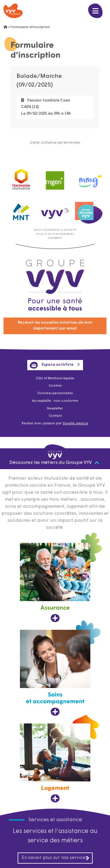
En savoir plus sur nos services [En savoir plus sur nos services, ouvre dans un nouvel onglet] (56, 858)
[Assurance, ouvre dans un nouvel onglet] (55, 583)
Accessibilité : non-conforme (55, 401)
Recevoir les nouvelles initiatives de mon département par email (55, 326)
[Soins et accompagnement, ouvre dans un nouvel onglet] (55, 673)
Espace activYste (51, 365)
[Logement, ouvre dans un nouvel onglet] (55, 763)
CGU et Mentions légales (55, 379)
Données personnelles (55, 393)
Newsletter (55, 409)
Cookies (55, 386)
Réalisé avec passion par (55, 424)
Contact (55, 416)
